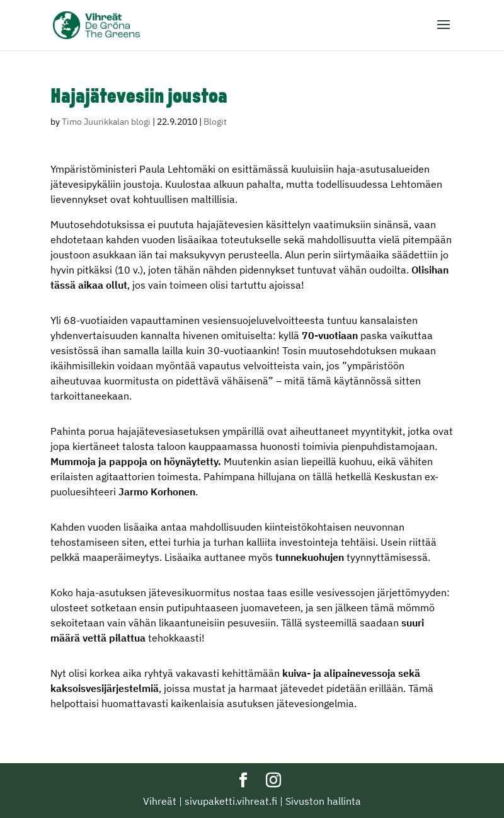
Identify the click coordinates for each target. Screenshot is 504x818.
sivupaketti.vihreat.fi (231, 801)
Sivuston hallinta (323, 801)
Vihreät (160, 801)
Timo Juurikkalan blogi (106, 122)
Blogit (215, 122)
